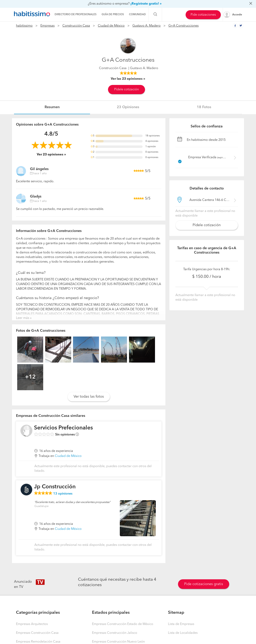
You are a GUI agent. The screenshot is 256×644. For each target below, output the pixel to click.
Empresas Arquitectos (32, 624)
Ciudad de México (111, 26)
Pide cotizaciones (203, 15)
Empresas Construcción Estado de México (123, 624)
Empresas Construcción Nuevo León (118, 642)
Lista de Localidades (183, 633)
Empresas (47, 26)
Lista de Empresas (181, 624)
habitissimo (24, 26)
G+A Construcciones (183, 26)
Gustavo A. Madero (146, 26)
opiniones (63, 494)
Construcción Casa (76, 26)
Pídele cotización (126, 90)
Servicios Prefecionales (63, 428)
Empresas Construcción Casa (37, 633)
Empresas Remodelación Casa (38, 642)
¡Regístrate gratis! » (146, 4)
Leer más (23, 318)
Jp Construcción (55, 487)
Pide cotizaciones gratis (204, 584)
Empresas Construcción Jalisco (115, 633)
